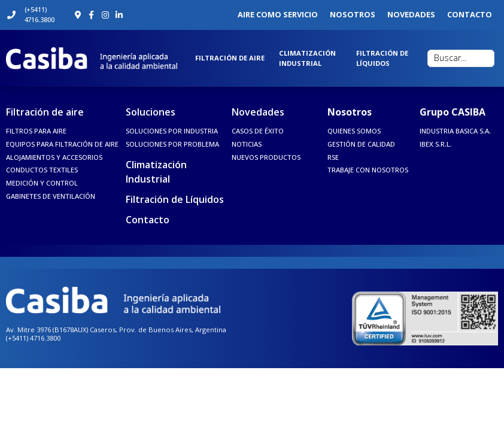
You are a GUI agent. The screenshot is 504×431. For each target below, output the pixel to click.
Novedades (258, 112)
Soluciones (151, 112)
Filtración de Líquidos (175, 199)
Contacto (148, 220)
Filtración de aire (45, 112)
